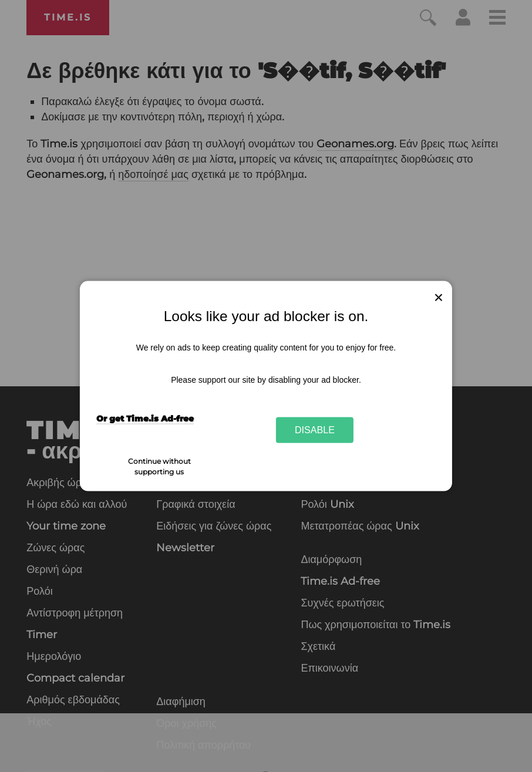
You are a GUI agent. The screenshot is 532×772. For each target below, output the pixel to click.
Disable (315, 430)
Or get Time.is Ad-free (145, 419)
